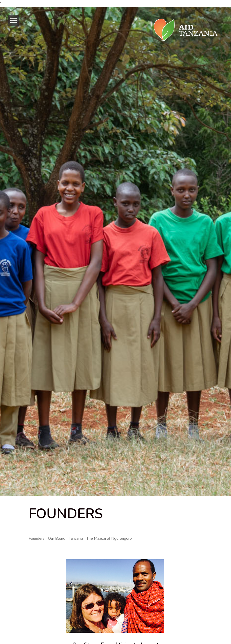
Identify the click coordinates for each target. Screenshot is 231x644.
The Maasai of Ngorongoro (109, 539)
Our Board (57, 539)
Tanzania (76, 539)
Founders (37, 539)
